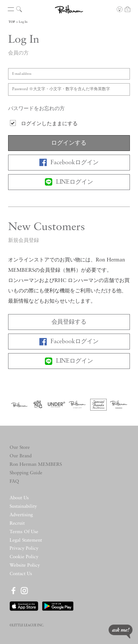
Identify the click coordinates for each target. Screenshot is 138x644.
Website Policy (25, 565)
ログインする (69, 143)
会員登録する (69, 322)
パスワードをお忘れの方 (36, 109)
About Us (19, 498)
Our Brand (21, 456)
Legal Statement (26, 540)
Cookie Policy (24, 557)
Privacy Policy (24, 548)
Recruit (17, 523)
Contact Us (21, 574)
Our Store (20, 448)
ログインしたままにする (49, 124)
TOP (12, 22)
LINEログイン (69, 182)
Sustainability (23, 506)
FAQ (14, 481)
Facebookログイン (69, 162)
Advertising (21, 515)
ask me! (121, 631)
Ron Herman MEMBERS (36, 464)
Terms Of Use (24, 532)
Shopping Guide (26, 473)
